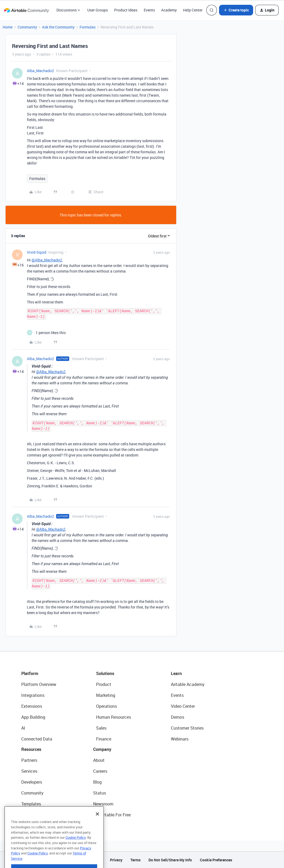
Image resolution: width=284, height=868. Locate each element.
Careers (100, 771)
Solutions (105, 673)
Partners (29, 760)
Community (27, 27)
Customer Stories (187, 728)
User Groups (98, 10)
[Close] (97, 827)
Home (8, 27)
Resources (31, 749)
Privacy (116, 860)
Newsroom (103, 804)
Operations (106, 706)
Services (29, 771)
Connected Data (37, 739)
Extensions (32, 706)
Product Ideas (126, 10)
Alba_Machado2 (40, 71)
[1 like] (46, 333)
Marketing (106, 695)
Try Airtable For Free (112, 815)
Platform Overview (39, 684)
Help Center (193, 10)
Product (104, 684)
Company (102, 749)
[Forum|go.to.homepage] (26, 10)
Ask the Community (58, 27)
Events (149, 10)
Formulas (88, 27)
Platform (30, 673)
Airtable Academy (188, 684)
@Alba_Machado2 (47, 260)
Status (100, 793)
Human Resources (114, 717)
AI (23, 728)
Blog (97, 782)
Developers (32, 782)
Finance (104, 739)
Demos (178, 717)
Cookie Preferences (216, 860)
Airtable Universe (37, 815)
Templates (31, 804)
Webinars (180, 739)
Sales (101, 728)
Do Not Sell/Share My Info (170, 860)
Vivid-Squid (37, 252)
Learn (176, 673)
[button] (236, 10)
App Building (33, 717)
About (99, 760)
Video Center (183, 706)
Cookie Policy (76, 850)
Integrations (33, 695)
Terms (135, 860)
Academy (169, 10)
